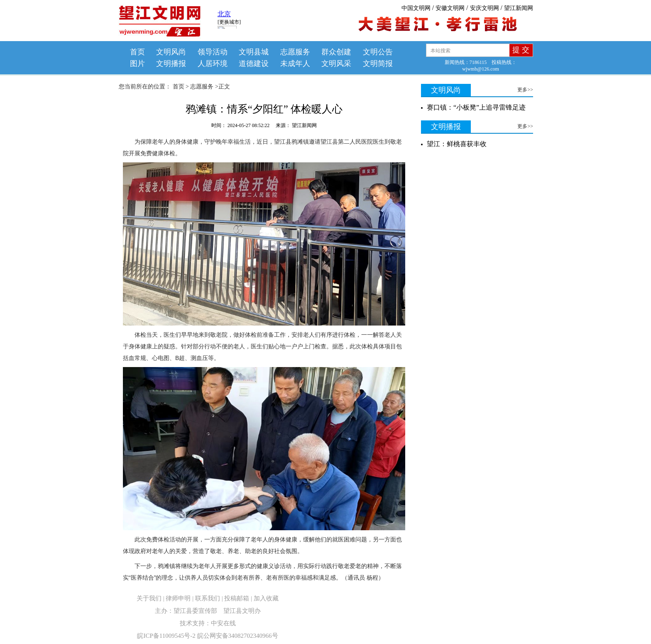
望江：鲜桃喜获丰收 (457, 144)
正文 (224, 87)
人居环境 (213, 64)
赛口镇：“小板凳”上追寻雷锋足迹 (476, 107)
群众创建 (336, 52)
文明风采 (336, 64)
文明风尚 (171, 52)
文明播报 (171, 64)
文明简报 (378, 64)
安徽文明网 (450, 8)
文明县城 (254, 52)
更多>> (525, 90)
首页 (137, 52)
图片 (137, 64)
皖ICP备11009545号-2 (166, 636)
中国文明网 (416, 8)
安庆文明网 (485, 8)
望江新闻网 (519, 8)
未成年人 (295, 64)
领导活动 (213, 52)
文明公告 (378, 52)
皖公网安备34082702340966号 (238, 636)
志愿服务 (295, 52)
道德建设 (254, 64)
